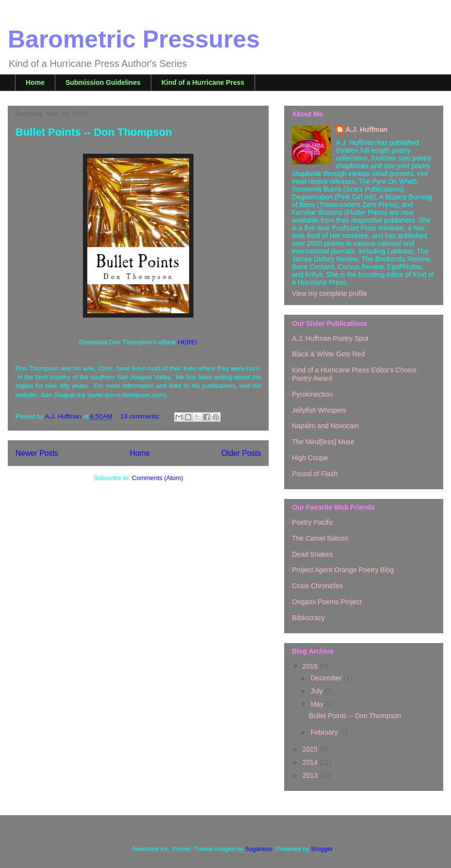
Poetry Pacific (313, 522)
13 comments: (141, 416)
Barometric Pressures (134, 39)
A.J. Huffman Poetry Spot (330, 338)
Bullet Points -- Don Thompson (94, 132)
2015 (311, 749)
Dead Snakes (312, 554)
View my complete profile (330, 293)
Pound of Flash (315, 474)
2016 (311, 666)
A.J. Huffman (367, 129)
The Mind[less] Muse (323, 442)
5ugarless (259, 849)
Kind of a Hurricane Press (203, 82)
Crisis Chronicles (317, 586)
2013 (311, 775)
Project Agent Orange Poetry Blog (343, 570)
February (325, 732)
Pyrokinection (312, 394)
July (317, 691)
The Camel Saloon (320, 538)
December (327, 678)
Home (35, 82)
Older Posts (241, 453)
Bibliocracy (308, 618)
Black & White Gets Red (328, 354)
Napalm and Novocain (325, 426)
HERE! (188, 342)
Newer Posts (37, 453)
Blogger (322, 849)
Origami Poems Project (327, 602)
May (318, 704)
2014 (311, 762)
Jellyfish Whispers (319, 410)
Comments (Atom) (157, 478)
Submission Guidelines (103, 82)
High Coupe (310, 458)
